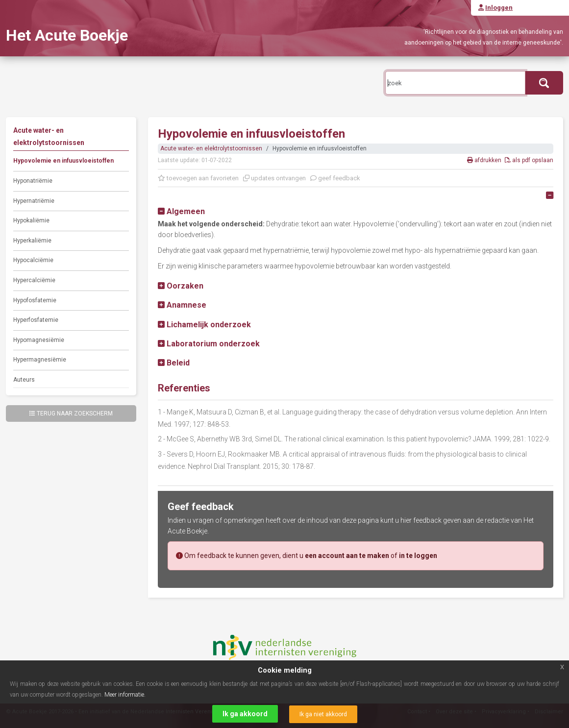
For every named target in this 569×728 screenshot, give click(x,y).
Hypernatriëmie (34, 201)
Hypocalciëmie (33, 260)
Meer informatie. (125, 695)
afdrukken (485, 160)
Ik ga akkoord (245, 714)
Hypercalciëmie (34, 280)
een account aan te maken (347, 556)
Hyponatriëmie (33, 181)
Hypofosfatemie (35, 300)
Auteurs (24, 380)
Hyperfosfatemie (36, 320)
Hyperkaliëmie (32, 241)
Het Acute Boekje (67, 35)
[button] (181, 211)
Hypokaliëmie (31, 220)
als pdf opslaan (529, 160)
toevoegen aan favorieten (198, 178)
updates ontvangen (274, 178)
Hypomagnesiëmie (39, 340)
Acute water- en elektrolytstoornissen (211, 148)
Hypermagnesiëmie (40, 360)
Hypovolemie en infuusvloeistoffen (63, 161)
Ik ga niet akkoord (323, 714)
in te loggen (418, 556)
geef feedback (335, 178)
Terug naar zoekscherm (71, 413)
